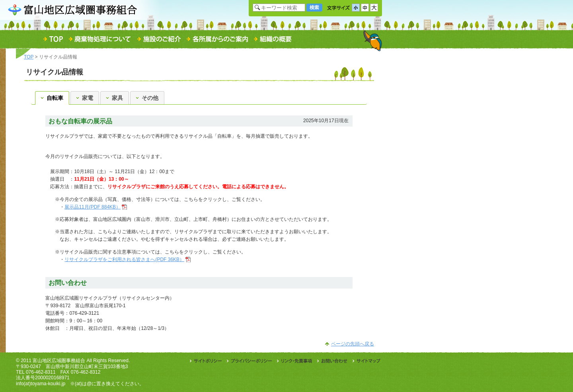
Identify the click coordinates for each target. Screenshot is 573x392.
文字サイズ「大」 (374, 8)
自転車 (52, 98)
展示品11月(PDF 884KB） (93, 207)
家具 (115, 98)
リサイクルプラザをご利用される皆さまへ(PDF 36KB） (124, 259)
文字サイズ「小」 (356, 8)
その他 (147, 98)
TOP (29, 57)
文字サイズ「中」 (365, 8)
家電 (85, 98)
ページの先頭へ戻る (353, 344)
